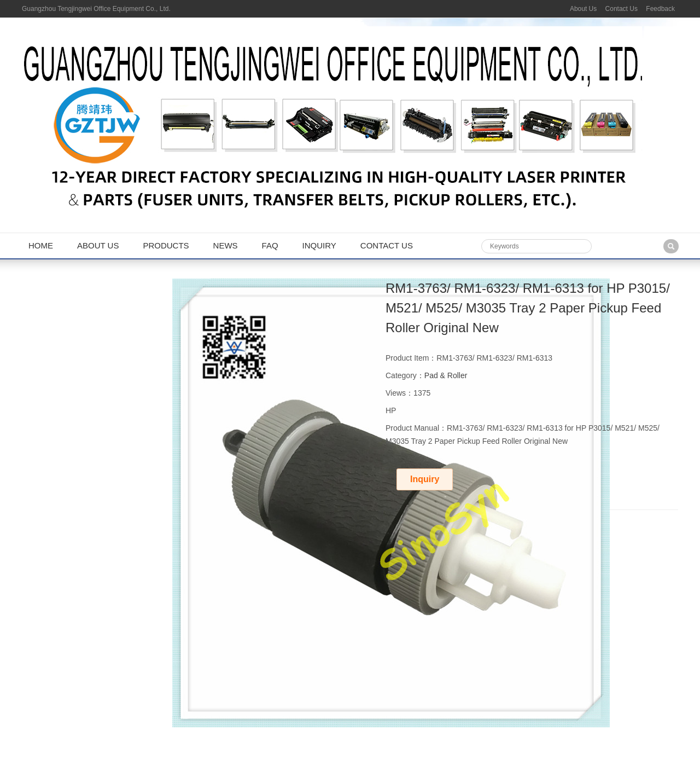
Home (41, 245)
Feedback (660, 9)
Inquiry (319, 245)
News (226, 245)
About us (98, 245)
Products (166, 245)
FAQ (270, 245)
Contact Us (622, 9)
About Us (583, 9)
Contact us (387, 245)
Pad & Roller (446, 375)
